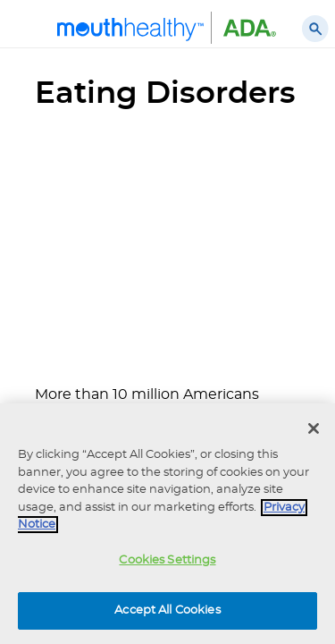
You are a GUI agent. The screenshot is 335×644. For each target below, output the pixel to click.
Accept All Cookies (167, 610)
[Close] (314, 428)
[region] (167, 524)
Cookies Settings (167, 560)
